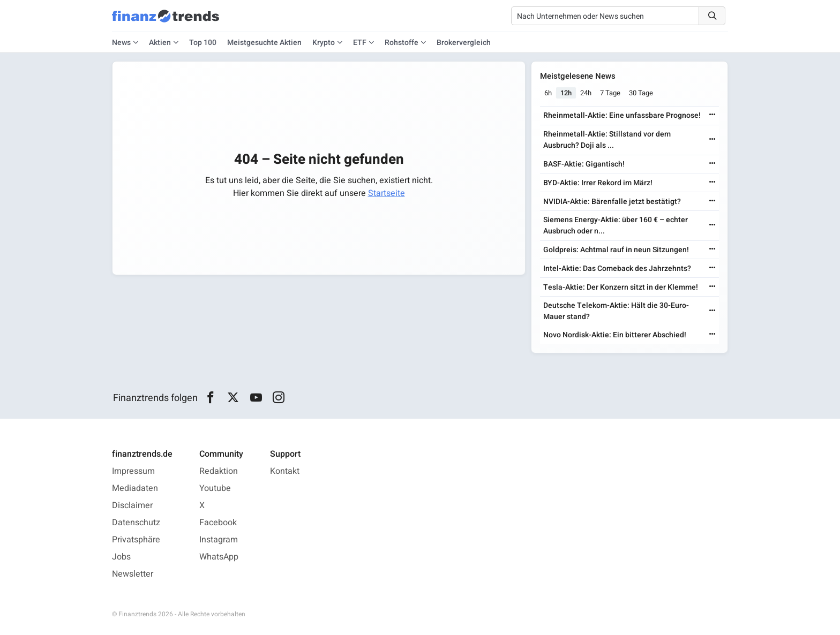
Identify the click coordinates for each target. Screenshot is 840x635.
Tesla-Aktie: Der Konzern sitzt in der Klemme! (621, 287)
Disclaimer (132, 505)
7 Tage (610, 93)
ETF (360, 43)
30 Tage (641, 93)
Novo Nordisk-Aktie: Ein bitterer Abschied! (615, 335)
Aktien (160, 43)
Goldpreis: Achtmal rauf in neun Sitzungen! (616, 250)
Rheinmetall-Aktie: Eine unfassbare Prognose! (622, 115)
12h (566, 93)
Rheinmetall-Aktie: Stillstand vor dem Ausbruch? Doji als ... (607, 140)
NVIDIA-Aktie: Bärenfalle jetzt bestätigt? (612, 202)
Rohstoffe (402, 43)
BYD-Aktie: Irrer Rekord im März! (598, 183)
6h (548, 93)
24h (586, 93)
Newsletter (133, 574)
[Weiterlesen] (712, 115)
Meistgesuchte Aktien (264, 43)
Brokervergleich (464, 43)
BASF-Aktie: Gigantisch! (584, 164)
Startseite (387, 193)
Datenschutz (136, 523)
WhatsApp (219, 557)
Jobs (121, 557)
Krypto (324, 43)
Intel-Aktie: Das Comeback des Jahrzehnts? (617, 269)
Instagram (219, 540)
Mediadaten (135, 488)
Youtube (215, 488)
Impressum (133, 471)
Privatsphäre (136, 540)
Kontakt (285, 471)
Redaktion (219, 471)
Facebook (218, 523)
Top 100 (203, 43)
